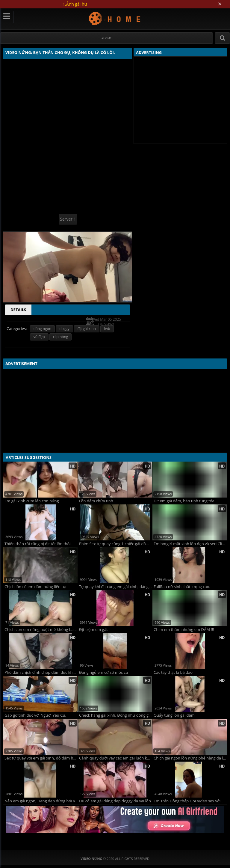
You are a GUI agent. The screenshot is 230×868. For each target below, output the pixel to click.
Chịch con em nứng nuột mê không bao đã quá (41, 630)
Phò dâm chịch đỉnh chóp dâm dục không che (41, 672)
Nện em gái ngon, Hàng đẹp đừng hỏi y (40, 801)
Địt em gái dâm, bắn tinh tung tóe (184, 501)
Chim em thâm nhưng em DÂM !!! (184, 630)
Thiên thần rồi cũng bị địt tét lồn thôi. (38, 544)
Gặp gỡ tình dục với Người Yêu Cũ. (35, 715)
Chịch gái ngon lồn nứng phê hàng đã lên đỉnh (190, 758)
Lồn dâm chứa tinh (96, 501)
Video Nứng (115, 18)
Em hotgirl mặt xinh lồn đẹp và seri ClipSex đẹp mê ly (190, 544)
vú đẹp (39, 337)
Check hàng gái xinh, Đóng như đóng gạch (116, 715)
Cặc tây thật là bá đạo (173, 672)
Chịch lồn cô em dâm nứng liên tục (36, 587)
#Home (106, 38)
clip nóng (61, 337)
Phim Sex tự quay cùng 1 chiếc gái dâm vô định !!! (116, 544)
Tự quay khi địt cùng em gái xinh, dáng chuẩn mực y (116, 587)
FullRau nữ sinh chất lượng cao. (182, 587)
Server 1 (68, 219)
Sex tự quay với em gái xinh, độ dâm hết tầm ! (41, 758)
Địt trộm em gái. (94, 630)
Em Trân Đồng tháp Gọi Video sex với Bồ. (190, 801)
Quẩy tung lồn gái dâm (174, 715)
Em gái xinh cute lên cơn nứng (32, 501)
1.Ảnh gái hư (75, 4)
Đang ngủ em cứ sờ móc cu (104, 672)
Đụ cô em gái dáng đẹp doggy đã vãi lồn (115, 801)
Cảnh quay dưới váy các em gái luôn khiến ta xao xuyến (116, 758)
